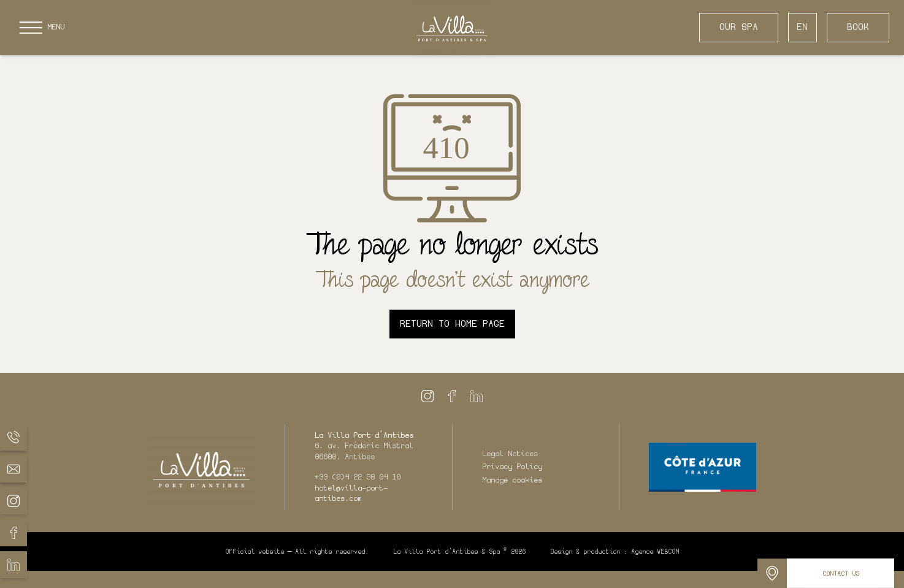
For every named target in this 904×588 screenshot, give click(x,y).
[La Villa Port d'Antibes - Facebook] (13, 533)
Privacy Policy (512, 467)
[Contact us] (841, 573)
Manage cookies (512, 480)
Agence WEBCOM (655, 551)
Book (858, 27)
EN (802, 27)
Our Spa (739, 27)
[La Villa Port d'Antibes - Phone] (13, 437)
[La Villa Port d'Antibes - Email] (13, 469)
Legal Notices (510, 454)
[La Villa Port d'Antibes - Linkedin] (13, 565)
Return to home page (452, 324)
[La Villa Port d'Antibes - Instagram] (13, 501)
